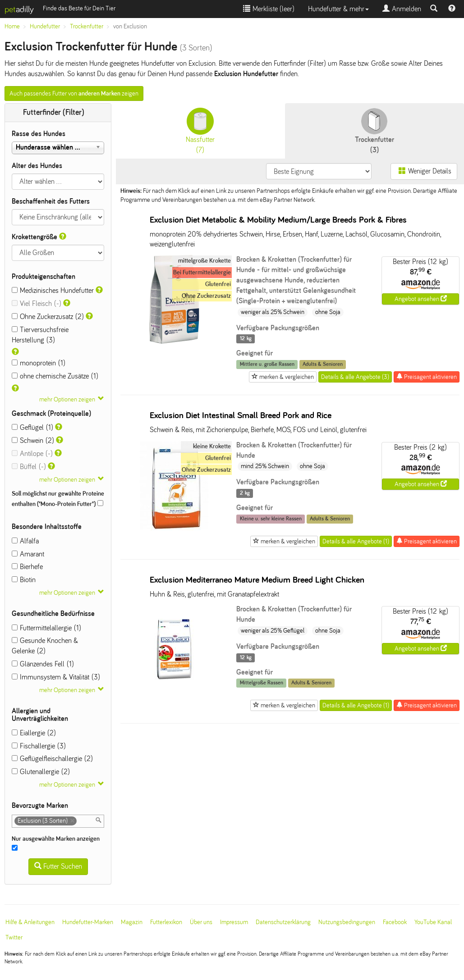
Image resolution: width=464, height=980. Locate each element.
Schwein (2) (33, 440)
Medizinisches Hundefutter (53, 290)
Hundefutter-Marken (88, 922)
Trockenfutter (87, 26)
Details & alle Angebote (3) (355, 377)
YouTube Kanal (433, 922)
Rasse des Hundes (39, 134)
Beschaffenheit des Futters (51, 201)
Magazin (132, 922)
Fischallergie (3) (39, 746)
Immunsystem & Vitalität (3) (56, 677)
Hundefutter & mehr (338, 9)
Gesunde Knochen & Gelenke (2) (45, 646)
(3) (374, 131)
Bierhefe (27, 567)
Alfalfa (25, 541)
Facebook (395, 922)
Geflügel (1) (32, 427)
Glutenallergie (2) (41, 772)
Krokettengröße (34, 237)
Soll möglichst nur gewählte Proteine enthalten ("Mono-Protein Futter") (58, 499)
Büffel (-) (29, 467)
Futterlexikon (166, 922)
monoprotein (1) (39, 363)
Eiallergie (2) (34, 733)
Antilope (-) (32, 454)
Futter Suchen (58, 866)
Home (12, 26)
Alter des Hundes (37, 166)
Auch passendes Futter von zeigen (74, 93)
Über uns (201, 922)
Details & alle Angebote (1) (356, 541)
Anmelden (402, 9)
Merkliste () (269, 9)
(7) (200, 131)
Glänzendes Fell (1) (43, 664)
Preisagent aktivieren (427, 377)
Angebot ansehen (421, 299)
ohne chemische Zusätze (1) (55, 376)
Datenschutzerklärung (283, 922)
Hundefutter (45, 26)
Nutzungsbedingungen (347, 922)
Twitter (14, 937)
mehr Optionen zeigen (67, 399)
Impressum (234, 922)
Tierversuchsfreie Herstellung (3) (40, 335)
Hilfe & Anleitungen (30, 922)
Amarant (28, 554)
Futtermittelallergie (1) (46, 628)
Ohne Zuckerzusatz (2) (48, 317)
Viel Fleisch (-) (37, 303)
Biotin (24, 580)
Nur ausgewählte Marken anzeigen (57, 843)
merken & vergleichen (283, 377)
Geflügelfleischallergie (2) (52, 759)
